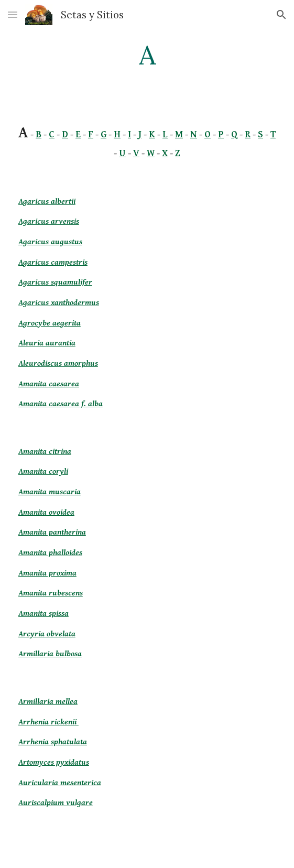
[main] (147, 55)
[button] (13, 14)
